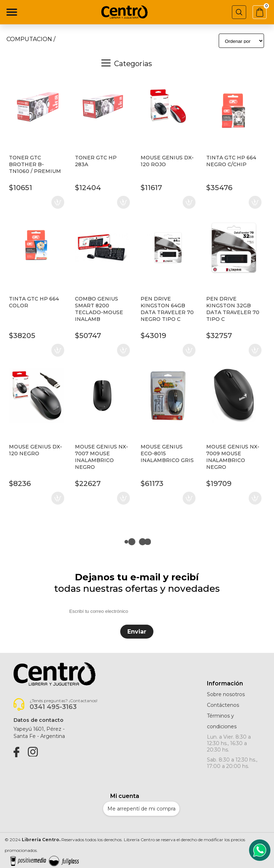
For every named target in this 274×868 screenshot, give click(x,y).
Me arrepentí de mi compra (141, 809)
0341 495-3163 (53, 707)
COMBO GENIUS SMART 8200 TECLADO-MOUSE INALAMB (99, 309)
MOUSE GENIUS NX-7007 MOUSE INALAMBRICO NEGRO (102, 457)
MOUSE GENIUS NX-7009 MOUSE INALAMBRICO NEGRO (233, 457)
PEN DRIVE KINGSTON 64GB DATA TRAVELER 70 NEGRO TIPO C (167, 309)
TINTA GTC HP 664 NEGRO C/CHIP (231, 161)
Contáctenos (223, 705)
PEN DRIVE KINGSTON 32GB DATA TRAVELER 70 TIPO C (233, 309)
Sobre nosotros (226, 694)
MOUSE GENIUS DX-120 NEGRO (35, 450)
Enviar (137, 632)
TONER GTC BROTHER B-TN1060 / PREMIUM (35, 164)
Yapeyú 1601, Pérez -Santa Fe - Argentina (39, 733)
